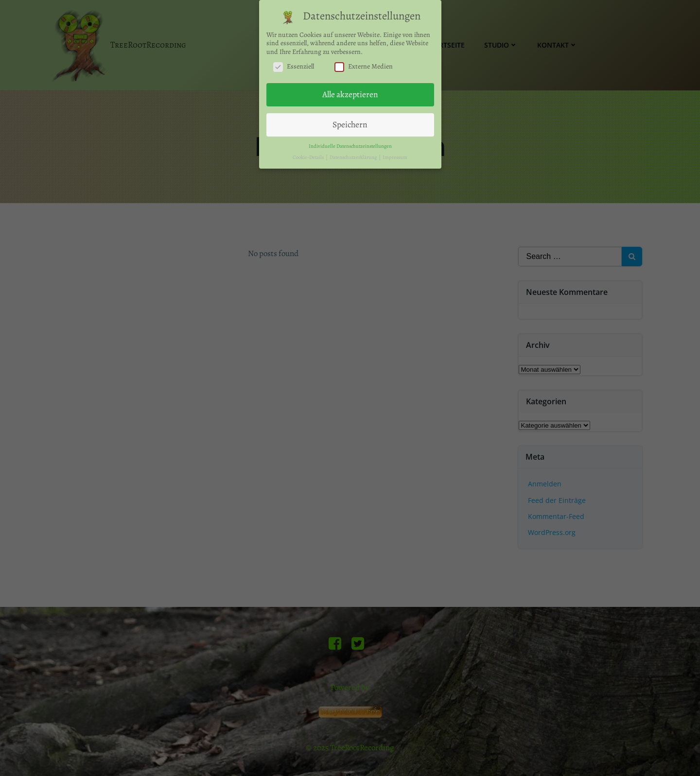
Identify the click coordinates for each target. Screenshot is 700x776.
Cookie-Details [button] (309, 153)
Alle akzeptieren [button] (350, 90)
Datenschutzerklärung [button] (354, 153)
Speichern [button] (350, 120)
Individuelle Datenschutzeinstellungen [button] (350, 142)
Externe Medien (364, 62)
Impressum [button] (395, 153)
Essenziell (294, 62)
